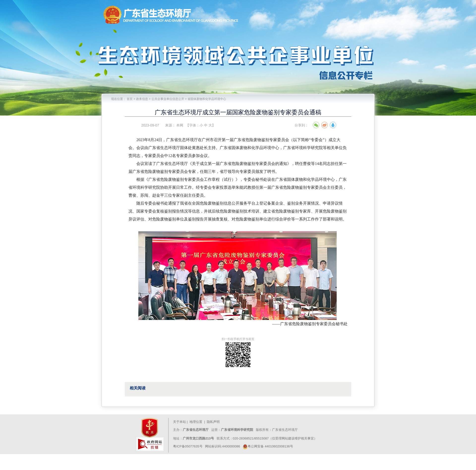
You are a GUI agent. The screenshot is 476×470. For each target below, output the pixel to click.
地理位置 (196, 422)
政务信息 (142, 99)
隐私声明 (214, 422)
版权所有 (262, 430)
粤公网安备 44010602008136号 (268, 446)
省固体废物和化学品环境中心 (207, 99)
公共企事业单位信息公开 (168, 99)
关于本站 (179, 422)
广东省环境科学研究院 (237, 430)
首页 (130, 99)
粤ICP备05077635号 (188, 446)
